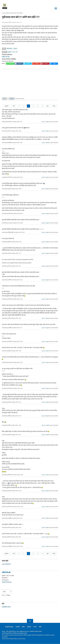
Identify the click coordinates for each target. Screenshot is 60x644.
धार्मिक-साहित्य (9, 49)
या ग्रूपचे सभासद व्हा (7, 582)
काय (14, 52)
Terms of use (5, 639)
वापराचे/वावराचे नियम (7, 633)
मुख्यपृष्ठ (8, 13)
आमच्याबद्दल (21, 633)
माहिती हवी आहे (6, 57)
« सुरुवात (6, 106)
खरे (17, 52)
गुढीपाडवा (10, 52)
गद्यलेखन (15, 49)
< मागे (14, 106)
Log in (6, 99)
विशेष (23, 627)
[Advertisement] (30, 82)
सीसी (40, 627)
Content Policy (21, 639)
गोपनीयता (15, 633)
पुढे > (48, 106)
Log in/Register (6, 564)
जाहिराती (29, 627)
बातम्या (35, 627)
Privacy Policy (13, 639)
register (16, 99)
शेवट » (54, 106)
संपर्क (26, 633)
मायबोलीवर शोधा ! (6, 607)
